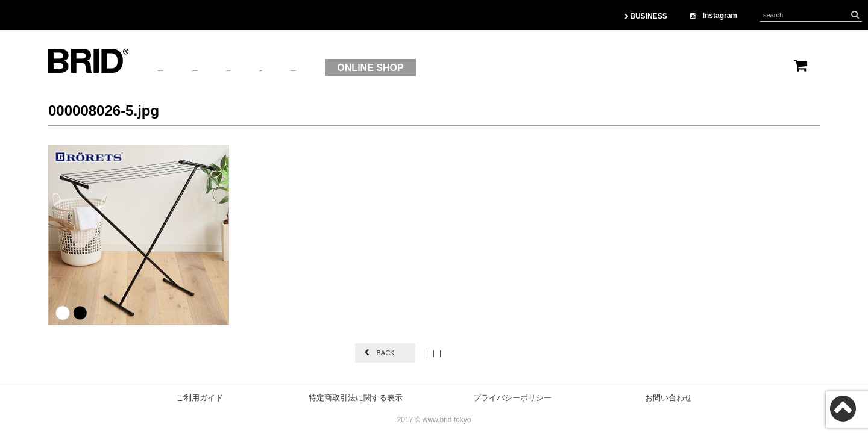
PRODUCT (254, 68)
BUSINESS (646, 16)
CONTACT (434, 68)
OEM (374, 68)
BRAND (321, 68)
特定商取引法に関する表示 (356, 398)
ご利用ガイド (200, 398)
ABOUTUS (181, 68)
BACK (385, 353)
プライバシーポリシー (512, 398)
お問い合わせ (668, 398)
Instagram (714, 16)
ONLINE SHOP (528, 68)
